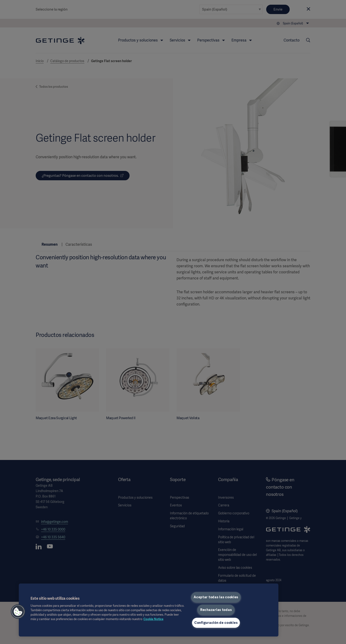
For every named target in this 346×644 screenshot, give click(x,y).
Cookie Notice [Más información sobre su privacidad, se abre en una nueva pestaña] (153, 619)
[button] (18, 612)
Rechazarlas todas (216, 610)
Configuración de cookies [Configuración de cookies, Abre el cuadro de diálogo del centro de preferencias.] (216, 623)
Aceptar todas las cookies (216, 597)
